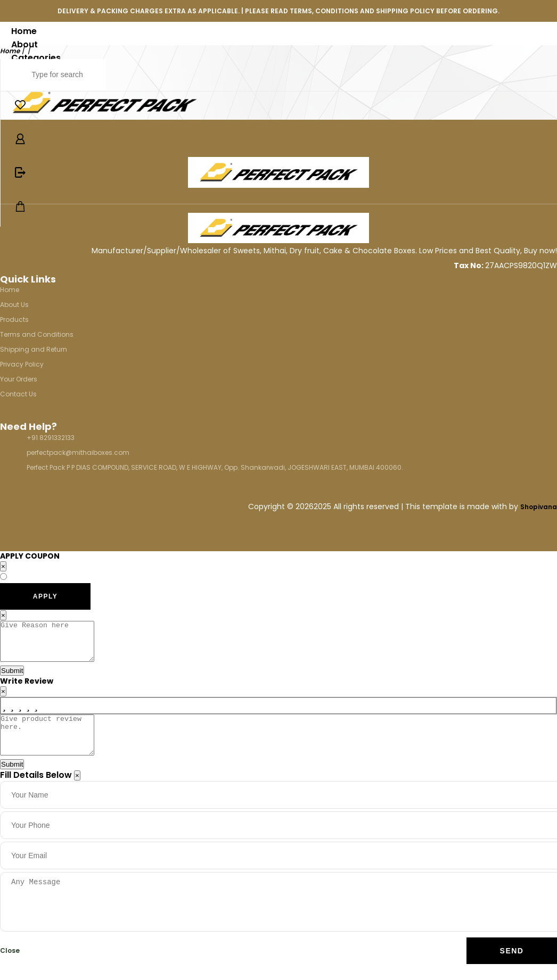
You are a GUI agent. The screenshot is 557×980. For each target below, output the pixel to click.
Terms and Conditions (37, 334)
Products (14, 319)
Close (10, 966)
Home (24, 31)
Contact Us (18, 394)
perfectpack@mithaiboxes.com (78, 452)
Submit (12, 679)
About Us (14, 305)
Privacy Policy (22, 364)
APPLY (45, 596)
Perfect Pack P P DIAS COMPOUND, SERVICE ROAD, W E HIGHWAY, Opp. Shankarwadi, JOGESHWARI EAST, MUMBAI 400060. (215, 467)
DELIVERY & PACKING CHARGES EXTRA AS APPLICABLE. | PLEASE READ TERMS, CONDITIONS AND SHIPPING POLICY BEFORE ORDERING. (278, 11)
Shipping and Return (34, 349)
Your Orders (19, 379)
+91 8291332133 (51, 438)
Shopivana (539, 507)
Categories (36, 58)
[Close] (77, 791)
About (24, 44)
